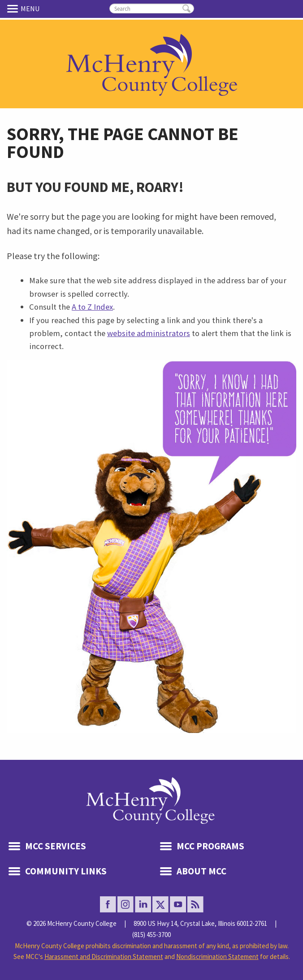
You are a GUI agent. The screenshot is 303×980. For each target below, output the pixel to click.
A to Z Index (92, 307)
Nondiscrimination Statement (217, 957)
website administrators (149, 333)
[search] (152, 9)
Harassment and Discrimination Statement (104, 957)
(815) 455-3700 (151, 935)
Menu (14, 9)
